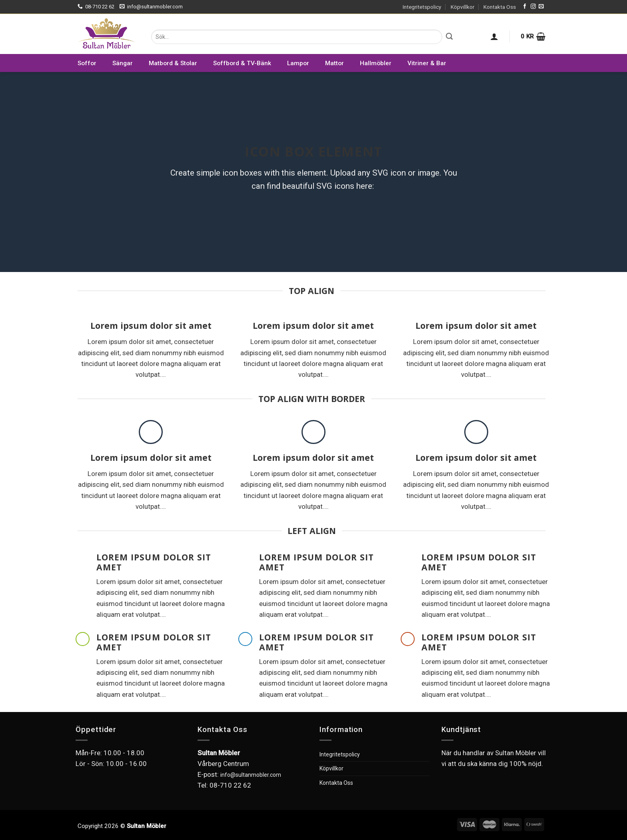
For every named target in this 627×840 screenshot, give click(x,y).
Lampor (298, 63)
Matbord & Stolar (173, 63)
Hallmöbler (376, 63)
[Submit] (449, 37)
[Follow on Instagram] (533, 7)
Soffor (87, 63)
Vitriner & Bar (427, 63)
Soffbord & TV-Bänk (242, 63)
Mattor (334, 63)
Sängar (123, 63)
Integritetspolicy (422, 7)
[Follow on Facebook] (525, 7)
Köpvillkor (462, 7)
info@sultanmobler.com (251, 775)
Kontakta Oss (500, 7)
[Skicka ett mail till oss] (541, 7)
